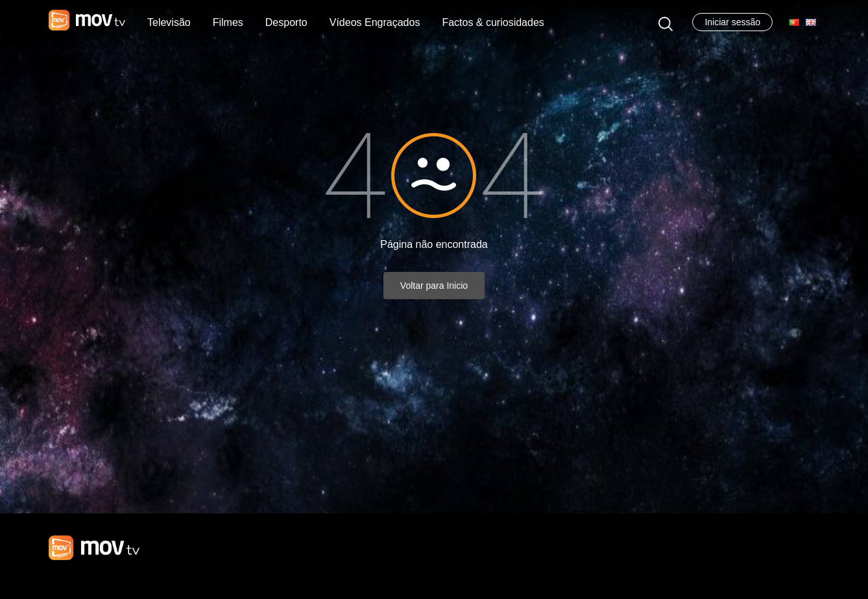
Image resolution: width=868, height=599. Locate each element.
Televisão (169, 22)
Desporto (286, 22)
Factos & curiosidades (493, 22)
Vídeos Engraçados (375, 22)
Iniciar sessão (732, 22)
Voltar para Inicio (434, 286)
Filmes (228, 22)
